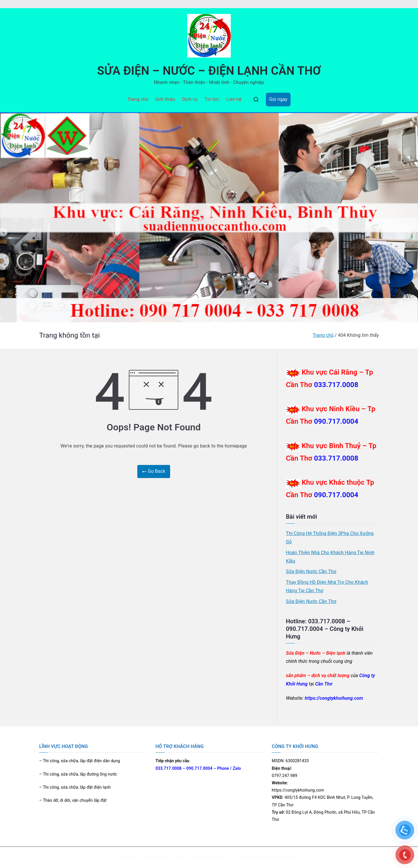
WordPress (287, 857)
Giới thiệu (165, 99)
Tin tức (212, 99)
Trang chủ (138, 99)
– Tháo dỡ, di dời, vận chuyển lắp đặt (73, 800)
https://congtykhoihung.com (334, 698)
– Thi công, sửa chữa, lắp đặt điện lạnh (75, 787)
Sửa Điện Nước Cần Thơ (311, 571)
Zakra (262, 857)
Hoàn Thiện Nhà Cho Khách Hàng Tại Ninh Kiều (330, 557)
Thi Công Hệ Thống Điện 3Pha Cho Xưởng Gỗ (330, 538)
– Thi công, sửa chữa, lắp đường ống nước (78, 774)
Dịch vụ (190, 99)
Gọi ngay (278, 99)
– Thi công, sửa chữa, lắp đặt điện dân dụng (80, 761)
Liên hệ (234, 99)
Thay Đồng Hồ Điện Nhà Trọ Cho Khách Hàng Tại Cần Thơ (327, 586)
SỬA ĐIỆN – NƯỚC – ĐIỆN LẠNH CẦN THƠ (209, 71)
